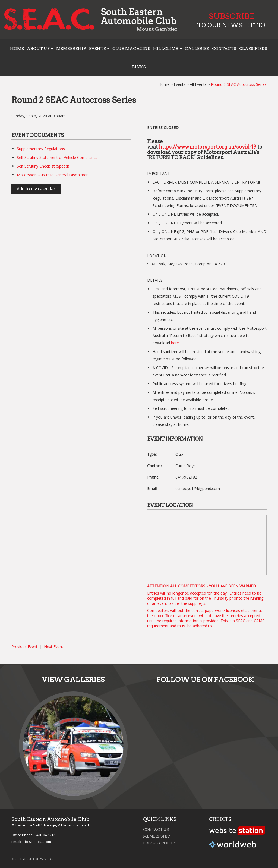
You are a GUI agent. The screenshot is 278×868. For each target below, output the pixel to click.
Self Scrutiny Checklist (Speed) (43, 166)
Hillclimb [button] (168, 49)
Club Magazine (131, 49)
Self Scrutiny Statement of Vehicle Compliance (57, 157)
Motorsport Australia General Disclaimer (52, 175)
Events (180, 84)
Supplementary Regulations (41, 149)
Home (17, 49)
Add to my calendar (36, 189)
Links (139, 67)
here (175, 343)
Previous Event (24, 647)
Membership (71, 49)
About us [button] (40, 49)
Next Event (54, 647)
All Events (198, 84)
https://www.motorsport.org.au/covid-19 (208, 147)
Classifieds (253, 49)
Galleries (197, 49)
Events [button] (99, 49)
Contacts (224, 49)
